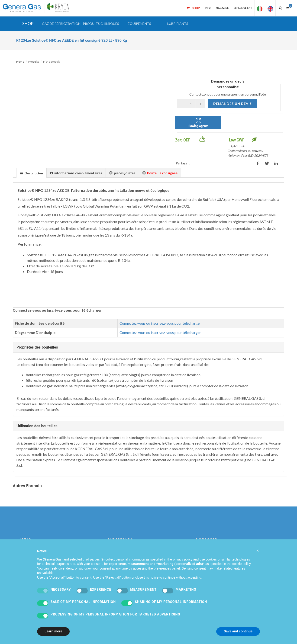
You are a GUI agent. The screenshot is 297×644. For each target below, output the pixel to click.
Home (20, 62)
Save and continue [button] (238, 631)
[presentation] (31, 173)
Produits (34, 62)
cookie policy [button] (241, 564)
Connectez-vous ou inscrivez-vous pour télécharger (160, 323)
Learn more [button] (53, 631)
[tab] (31, 173)
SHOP (28, 23)
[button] (61, 24)
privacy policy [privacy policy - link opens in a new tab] (183, 559)
